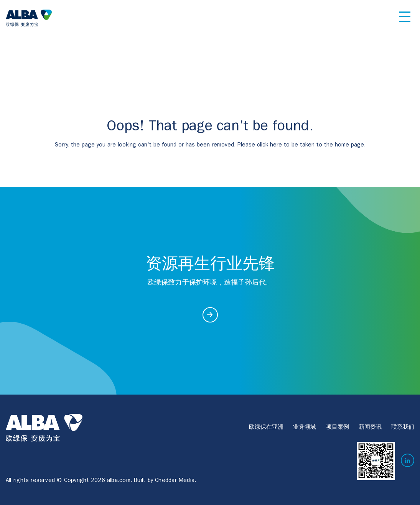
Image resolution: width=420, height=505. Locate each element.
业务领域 (305, 428)
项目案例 (338, 428)
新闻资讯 (370, 428)
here (276, 146)
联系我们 (403, 428)
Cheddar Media (175, 481)
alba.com (119, 481)
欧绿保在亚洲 (266, 428)
